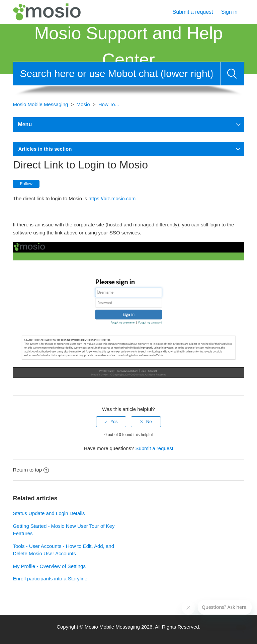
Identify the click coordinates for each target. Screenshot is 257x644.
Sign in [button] (229, 12)
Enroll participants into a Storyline (50, 579)
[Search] (117, 74)
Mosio (83, 104)
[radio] (111, 422)
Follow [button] (26, 184)
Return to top (31, 470)
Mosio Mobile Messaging (40, 104)
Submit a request (193, 12)
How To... (109, 104)
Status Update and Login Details (49, 513)
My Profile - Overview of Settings (49, 566)
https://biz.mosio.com (112, 198)
